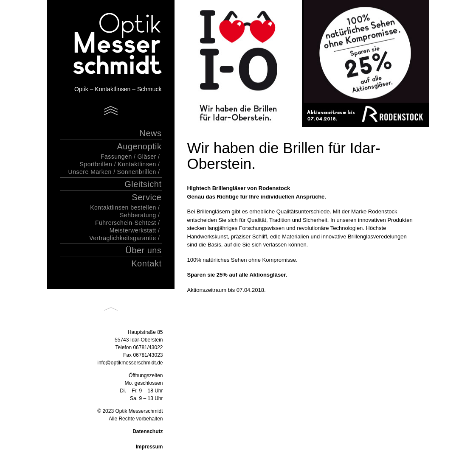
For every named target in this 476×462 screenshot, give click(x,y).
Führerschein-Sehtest (126, 223)
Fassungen (116, 157)
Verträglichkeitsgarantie (123, 238)
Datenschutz (148, 431)
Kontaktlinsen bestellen (123, 207)
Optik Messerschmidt (107, 45)
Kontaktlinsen (137, 164)
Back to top (111, 309)
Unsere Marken (90, 172)
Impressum (149, 447)
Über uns (143, 250)
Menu (111, 111)
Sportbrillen (96, 164)
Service (146, 197)
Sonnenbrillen (137, 172)
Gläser (146, 157)
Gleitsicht (143, 184)
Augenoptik (139, 146)
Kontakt (146, 263)
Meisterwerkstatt (133, 230)
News (150, 133)
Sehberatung (138, 215)
